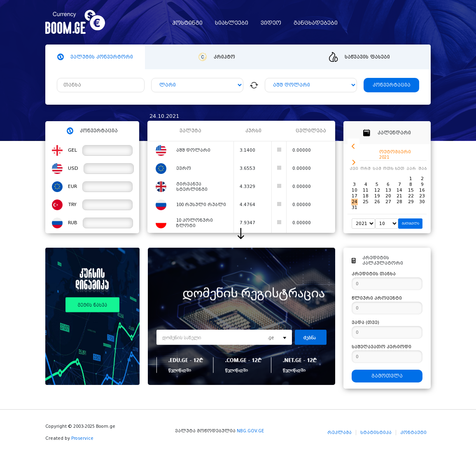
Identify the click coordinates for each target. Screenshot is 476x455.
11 (366, 190)
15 (411, 190)
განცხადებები (316, 23)
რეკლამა (339, 433)
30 (422, 202)
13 (388, 190)
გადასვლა (411, 224)
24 (355, 202)
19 (377, 196)
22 (411, 196)
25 (366, 202)
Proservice (82, 438)
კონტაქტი (413, 433)
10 (355, 190)
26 (377, 202)
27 (388, 202)
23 (422, 196)
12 (377, 190)
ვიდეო (271, 23)
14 (399, 190)
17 (355, 196)
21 (399, 196)
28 (399, 202)
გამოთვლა (387, 376)
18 (366, 196)
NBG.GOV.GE (250, 431)
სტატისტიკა (376, 433)
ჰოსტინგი (187, 23)
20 (388, 196)
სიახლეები (232, 23)
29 (411, 202)
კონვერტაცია (392, 85)
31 (355, 208)
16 (422, 190)
